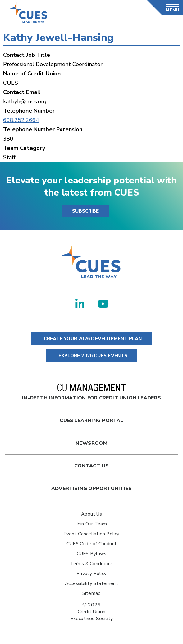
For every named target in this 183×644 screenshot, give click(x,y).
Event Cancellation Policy (91, 534)
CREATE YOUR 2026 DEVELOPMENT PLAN (91, 339)
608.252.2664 (21, 120)
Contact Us (91, 466)
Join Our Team (92, 524)
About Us (91, 514)
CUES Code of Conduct (91, 544)
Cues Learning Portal (91, 421)
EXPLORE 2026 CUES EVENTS (91, 356)
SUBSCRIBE (85, 211)
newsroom (91, 443)
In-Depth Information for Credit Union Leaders (91, 392)
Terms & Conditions (92, 564)
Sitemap (91, 593)
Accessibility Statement (91, 583)
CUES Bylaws (91, 554)
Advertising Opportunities (91, 489)
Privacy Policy (91, 574)
